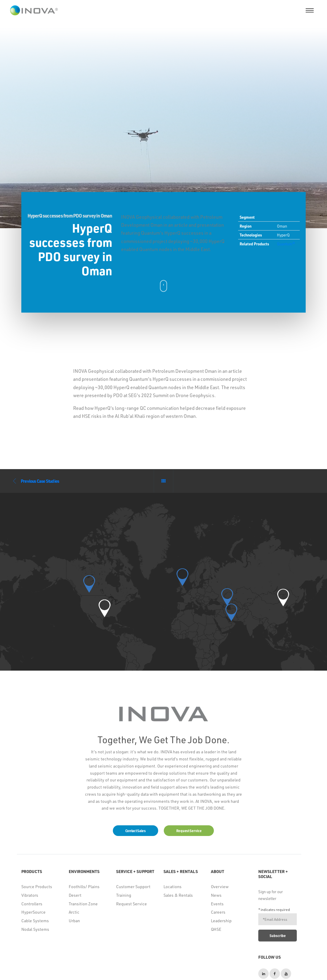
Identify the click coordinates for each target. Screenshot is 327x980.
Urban (74, 921)
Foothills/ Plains (84, 887)
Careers (218, 912)
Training (124, 895)
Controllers (32, 904)
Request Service (132, 904)
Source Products (37, 887)
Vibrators (30, 895)
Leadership (221, 921)
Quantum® (286, 244)
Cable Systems (35, 921)
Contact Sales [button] (136, 831)
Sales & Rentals (178, 895)
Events (217, 904)
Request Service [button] (189, 831)
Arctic (74, 912)
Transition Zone (83, 904)
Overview (220, 887)
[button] (105, 608)
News (216, 895)
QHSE (216, 929)
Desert (75, 895)
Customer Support (133, 887)
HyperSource (33, 912)
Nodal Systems (35, 929)
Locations (173, 887)
